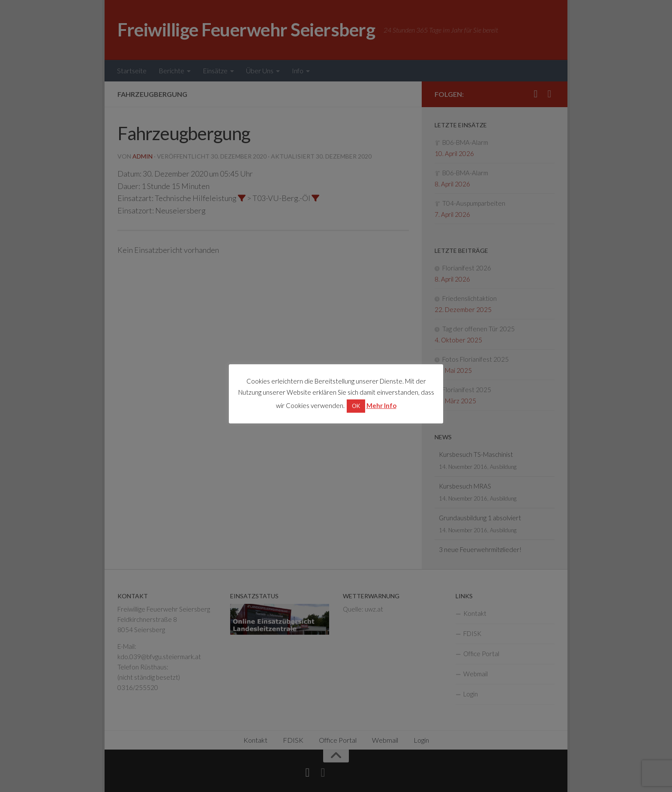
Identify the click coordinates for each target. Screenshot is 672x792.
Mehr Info (381, 405)
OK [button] (356, 406)
